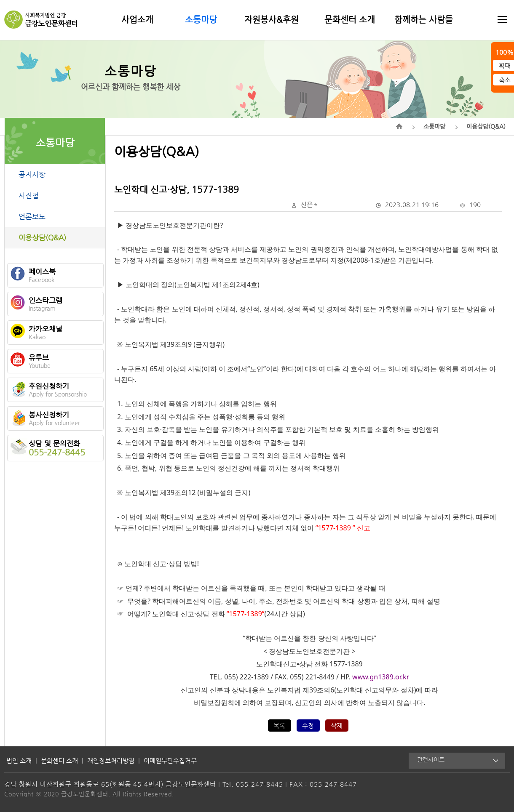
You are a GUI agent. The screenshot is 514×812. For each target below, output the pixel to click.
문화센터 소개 (350, 19)
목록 (279, 725)
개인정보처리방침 (111, 760)
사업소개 (137, 19)
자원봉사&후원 (272, 19)
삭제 (337, 725)
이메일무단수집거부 (170, 760)
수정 (308, 725)
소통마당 (201, 19)
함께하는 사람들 (424, 19)
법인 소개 (19, 760)
